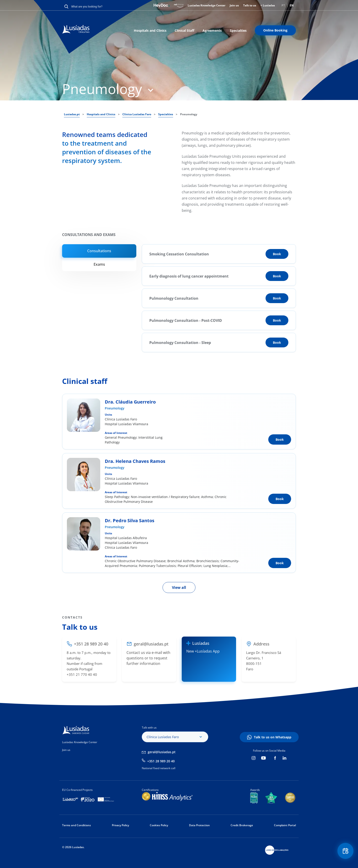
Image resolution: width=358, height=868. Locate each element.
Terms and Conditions (76, 825)
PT (283, 5)
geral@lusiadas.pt (162, 752)
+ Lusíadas (268, 5)
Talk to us (250, 5)
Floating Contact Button (345, 851)
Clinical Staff (184, 30)
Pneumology (115, 408)
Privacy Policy (120, 825)
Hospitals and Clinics (150, 30)
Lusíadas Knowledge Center (207, 5)
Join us (234, 5)
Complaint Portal (285, 825)
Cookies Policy (159, 825)
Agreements (212, 30)
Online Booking (275, 30)
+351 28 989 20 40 (161, 761)
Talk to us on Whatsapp (273, 737)
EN (292, 5)
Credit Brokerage (242, 825)
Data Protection (199, 825)
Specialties (238, 30)
